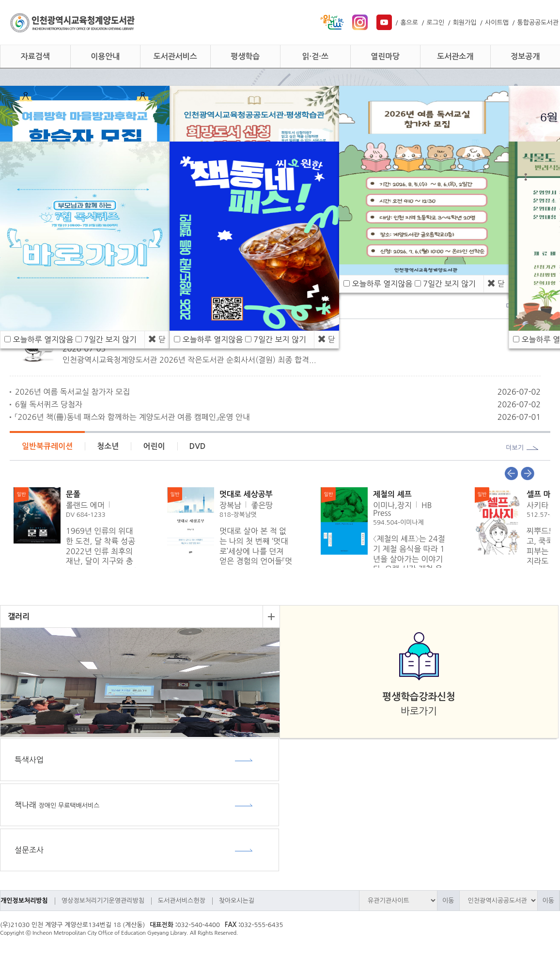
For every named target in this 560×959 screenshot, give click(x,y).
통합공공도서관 (538, 23)
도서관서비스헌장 (182, 901)
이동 (448, 901)
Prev (511, 474)
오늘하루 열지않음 (43, 339)
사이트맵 (497, 23)
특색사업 (29, 760)
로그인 (436, 23)
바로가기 (419, 704)
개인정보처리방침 (24, 901)
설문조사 (29, 850)
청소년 (108, 446)
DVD (198, 446)
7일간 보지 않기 (110, 339)
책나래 (57, 805)
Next (528, 474)
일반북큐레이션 (47, 446)
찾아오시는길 (237, 901)
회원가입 (465, 23)
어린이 (154, 446)
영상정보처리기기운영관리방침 (103, 901)
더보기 (515, 448)
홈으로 (409, 23)
